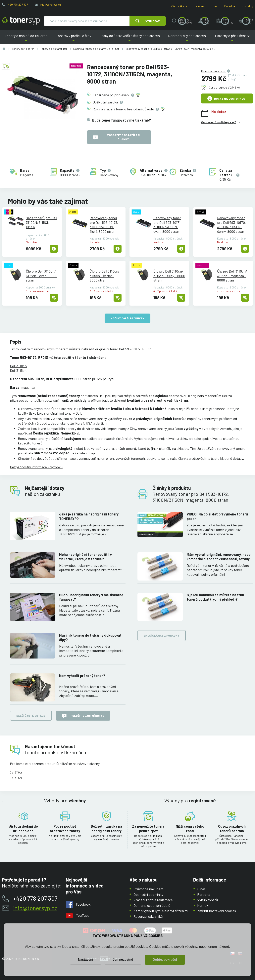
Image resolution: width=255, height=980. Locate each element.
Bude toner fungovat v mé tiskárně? (122, 120)
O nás (214, 6)
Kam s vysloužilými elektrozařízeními (161, 911)
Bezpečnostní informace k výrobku (36, 467)
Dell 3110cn (18, 366)
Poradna (230, 6)
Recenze (199, 6)
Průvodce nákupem (148, 889)
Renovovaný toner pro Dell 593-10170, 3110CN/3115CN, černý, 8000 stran (231, 225)
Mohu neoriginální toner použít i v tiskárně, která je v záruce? (85, 557)
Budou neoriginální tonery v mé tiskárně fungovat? (91, 597)
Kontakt (203, 905)
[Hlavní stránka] (21, 21)
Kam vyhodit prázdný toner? (82, 676)
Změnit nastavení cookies (217, 911)
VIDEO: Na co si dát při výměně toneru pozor (217, 516)
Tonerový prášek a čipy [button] (73, 39)
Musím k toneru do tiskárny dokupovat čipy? (90, 638)
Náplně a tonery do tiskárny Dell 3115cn (96, 49)
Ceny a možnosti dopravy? (219, 122)
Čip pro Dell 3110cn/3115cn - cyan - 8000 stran (42, 276)
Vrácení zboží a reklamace (153, 900)
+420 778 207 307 (17, 4)
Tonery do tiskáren (23, 49)
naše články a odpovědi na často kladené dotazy (207, 458)
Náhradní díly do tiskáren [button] (187, 39)
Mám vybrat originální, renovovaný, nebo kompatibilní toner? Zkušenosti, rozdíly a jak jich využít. (220, 557)
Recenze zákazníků (148, 916)
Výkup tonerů (208, 900)
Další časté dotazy (31, 716)
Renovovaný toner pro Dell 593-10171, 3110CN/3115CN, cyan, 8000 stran (167, 225)
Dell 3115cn (18, 370)
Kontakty (247, 6)
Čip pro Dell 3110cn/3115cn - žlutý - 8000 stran (169, 276)
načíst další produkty (127, 318)
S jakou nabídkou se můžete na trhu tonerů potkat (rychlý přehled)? (215, 597)
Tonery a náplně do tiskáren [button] (26, 39)
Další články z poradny (162, 636)
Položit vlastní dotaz (83, 716)
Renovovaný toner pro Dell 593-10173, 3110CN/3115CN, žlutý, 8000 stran (104, 225)
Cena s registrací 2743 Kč (224, 87)
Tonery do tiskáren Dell (54, 49)
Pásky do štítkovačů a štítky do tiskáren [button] (130, 39)
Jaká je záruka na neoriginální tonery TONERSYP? (89, 516)
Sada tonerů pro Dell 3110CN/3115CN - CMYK (41, 222)
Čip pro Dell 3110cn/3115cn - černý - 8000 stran (105, 276)
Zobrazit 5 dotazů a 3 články (116, 137)
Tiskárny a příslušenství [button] (232, 39)
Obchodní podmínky (148, 894)
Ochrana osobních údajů (152, 905)
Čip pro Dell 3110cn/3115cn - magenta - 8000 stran (232, 276)
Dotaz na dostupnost (227, 98)
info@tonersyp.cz (50, 4)
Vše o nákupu (179, 6)
